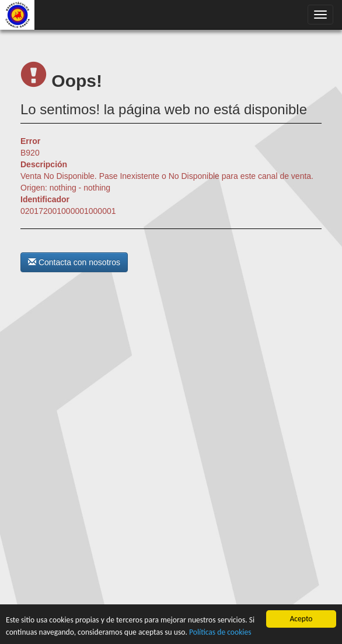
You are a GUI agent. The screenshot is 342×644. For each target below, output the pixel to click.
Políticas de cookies (220, 632)
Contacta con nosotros (74, 262)
